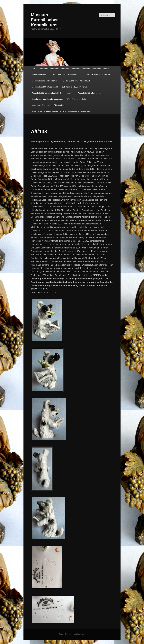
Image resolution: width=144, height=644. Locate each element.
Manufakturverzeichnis (76, 99)
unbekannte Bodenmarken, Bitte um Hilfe (48, 105)
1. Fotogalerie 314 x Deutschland (45, 81)
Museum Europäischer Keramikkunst (45, 20)
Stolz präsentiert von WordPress (72, 634)
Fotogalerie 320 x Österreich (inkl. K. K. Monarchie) (52, 93)
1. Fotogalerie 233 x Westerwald (45, 87)
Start (34, 69)
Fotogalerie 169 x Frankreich (89, 93)
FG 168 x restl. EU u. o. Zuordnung (96, 75)
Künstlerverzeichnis (40, 75)
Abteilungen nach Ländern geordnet (47, 99)
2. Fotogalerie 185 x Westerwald (75, 87)
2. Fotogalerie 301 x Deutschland (76, 81)
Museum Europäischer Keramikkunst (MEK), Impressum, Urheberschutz (61, 111)
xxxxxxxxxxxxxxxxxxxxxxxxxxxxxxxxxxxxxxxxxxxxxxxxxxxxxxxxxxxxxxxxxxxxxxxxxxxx (75, 69)
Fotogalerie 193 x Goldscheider (65, 75)
